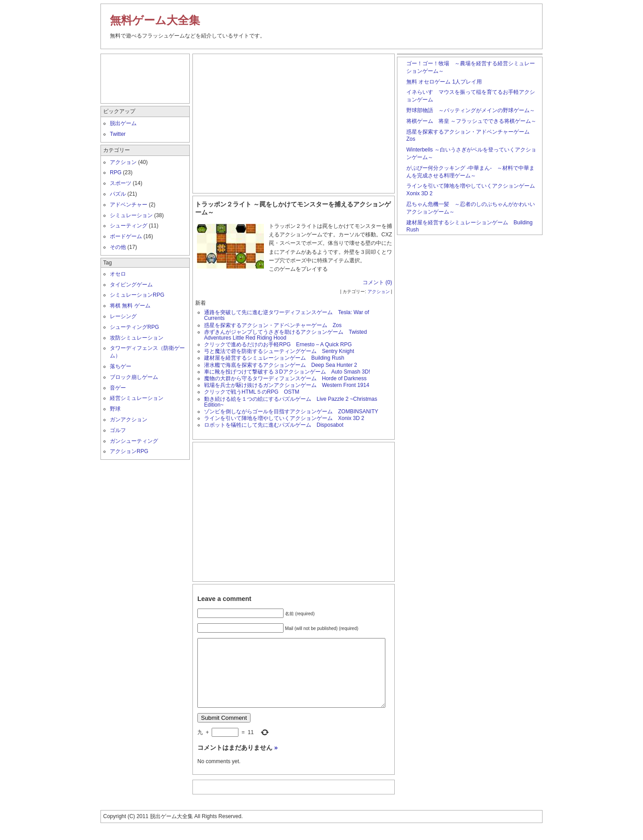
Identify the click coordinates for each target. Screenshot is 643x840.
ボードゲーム (126, 236)
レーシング (123, 316)
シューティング (129, 226)
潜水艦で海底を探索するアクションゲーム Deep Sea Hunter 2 (281, 365)
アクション (379, 292)
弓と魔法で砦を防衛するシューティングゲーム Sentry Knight (279, 351)
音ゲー (118, 388)
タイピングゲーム (131, 285)
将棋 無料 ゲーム (130, 306)
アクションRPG (129, 451)
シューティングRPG (134, 327)
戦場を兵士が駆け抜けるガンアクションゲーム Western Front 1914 (289, 385)
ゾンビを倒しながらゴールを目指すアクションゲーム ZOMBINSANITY (291, 412)
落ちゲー (121, 366)
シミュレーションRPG (137, 295)
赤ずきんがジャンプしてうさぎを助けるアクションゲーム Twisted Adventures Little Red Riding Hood (286, 335)
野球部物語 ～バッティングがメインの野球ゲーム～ (471, 110)
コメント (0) (377, 282)
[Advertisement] (294, 122)
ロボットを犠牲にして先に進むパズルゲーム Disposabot (274, 425)
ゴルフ (118, 430)
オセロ (118, 274)
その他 (118, 247)
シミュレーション (131, 215)
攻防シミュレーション (137, 338)
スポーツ (121, 183)
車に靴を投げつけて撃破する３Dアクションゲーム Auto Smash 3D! (287, 372)
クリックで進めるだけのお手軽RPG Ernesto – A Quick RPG (278, 344)
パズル (118, 194)
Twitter (118, 134)
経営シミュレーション (137, 398)
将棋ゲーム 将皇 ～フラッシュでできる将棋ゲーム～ (471, 121)
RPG (116, 172)
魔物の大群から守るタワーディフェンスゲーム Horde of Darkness (285, 378)
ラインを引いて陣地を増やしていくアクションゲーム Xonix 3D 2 (284, 418)
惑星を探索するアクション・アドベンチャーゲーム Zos (273, 325)
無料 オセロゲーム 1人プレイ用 (444, 82)
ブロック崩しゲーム (134, 377)
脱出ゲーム (123, 123)
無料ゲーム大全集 (155, 20)
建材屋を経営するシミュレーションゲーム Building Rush (274, 358)
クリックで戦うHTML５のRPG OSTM (252, 392)
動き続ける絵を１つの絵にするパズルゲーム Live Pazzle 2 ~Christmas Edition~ (291, 402)
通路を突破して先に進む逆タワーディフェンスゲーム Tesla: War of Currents (287, 315)
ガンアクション (129, 420)
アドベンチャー (129, 205)
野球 (115, 409)
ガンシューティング (134, 441)
